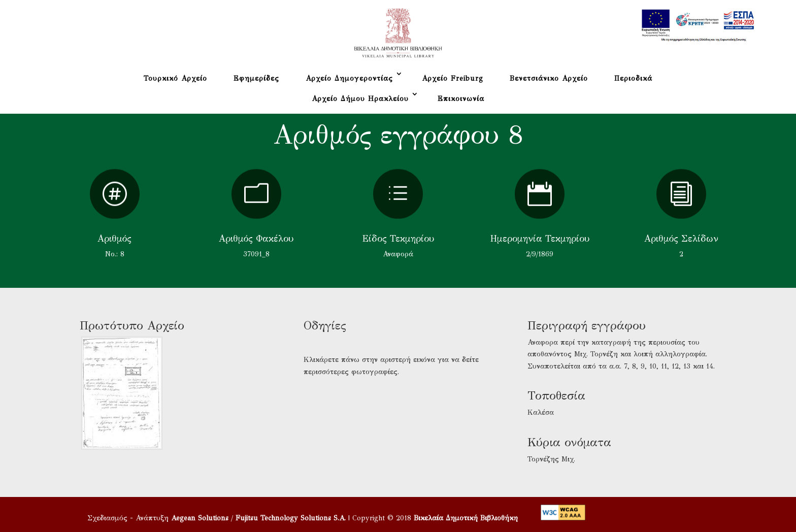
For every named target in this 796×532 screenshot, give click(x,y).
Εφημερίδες (256, 78)
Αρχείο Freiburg (453, 78)
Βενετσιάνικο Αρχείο (549, 78)
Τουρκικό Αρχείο (175, 78)
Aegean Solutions (200, 518)
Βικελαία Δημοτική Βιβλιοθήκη (466, 518)
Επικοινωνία (461, 99)
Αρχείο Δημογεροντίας (349, 78)
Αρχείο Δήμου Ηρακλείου (360, 99)
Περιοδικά (633, 78)
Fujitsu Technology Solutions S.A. (291, 518)
